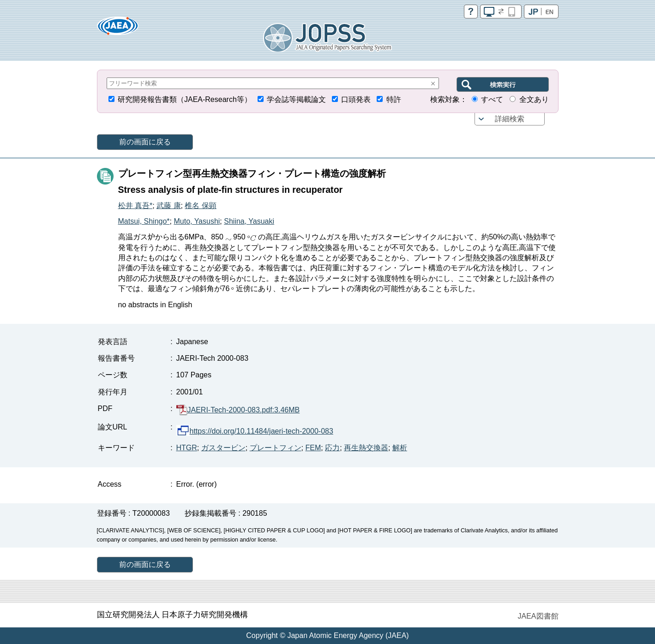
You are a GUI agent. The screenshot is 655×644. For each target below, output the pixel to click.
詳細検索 (510, 119)
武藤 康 (168, 206)
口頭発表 (356, 99)
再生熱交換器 (366, 448)
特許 (394, 99)
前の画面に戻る (145, 142)
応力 (332, 448)
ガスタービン (223, 448)
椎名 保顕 (200, 206)
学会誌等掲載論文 (296, 99)
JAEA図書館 (538, 616)
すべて (492, 99)
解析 (400, 448)
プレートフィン (276, 448)
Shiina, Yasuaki (249, 221)
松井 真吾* (135, 206)
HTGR (187, 448)
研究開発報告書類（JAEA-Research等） (185, 99)
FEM (313, 448)
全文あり (534, 99)
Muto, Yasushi (197, 221)
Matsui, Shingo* (144, 221)
